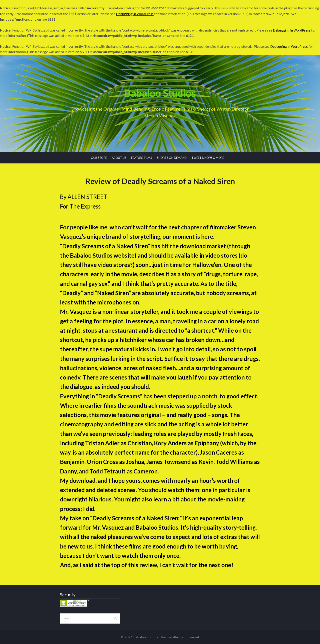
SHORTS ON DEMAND (172, 158)
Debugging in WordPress (135, 14)
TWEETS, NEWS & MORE (208, 158)
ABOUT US (119, 158)
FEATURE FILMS (142, 158)
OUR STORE (99, 158)
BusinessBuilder (173, 637)
